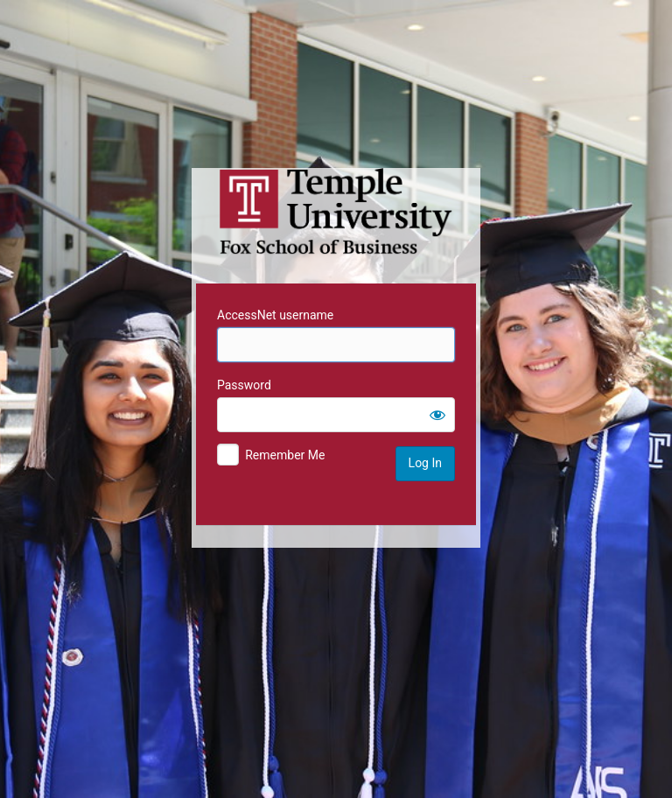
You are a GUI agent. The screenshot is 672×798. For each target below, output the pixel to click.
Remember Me (285, 455)
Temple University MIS (336, 212)
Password (244, 385)
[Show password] (437, 415)
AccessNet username (275, 315)
